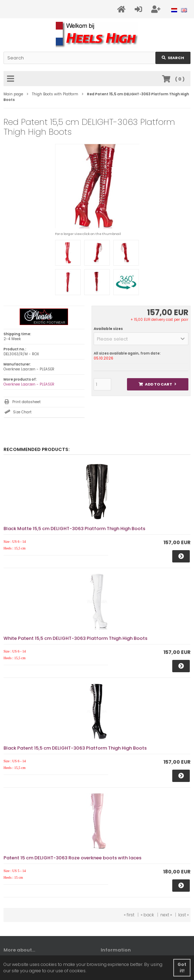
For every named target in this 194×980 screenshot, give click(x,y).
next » (166, 915)
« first (129, 915)
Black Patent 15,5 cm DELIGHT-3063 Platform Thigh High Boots (75, 748)
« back (147, 915)
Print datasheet (26, 402)
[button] (141, 339)
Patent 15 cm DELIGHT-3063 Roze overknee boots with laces (72, 858)
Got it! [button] (182, 968)
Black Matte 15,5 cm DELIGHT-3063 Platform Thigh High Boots (74, 529)
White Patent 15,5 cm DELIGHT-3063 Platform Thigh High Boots (75, 638)
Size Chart (22, 412)
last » (183, 915)
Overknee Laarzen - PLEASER (29, 384)
